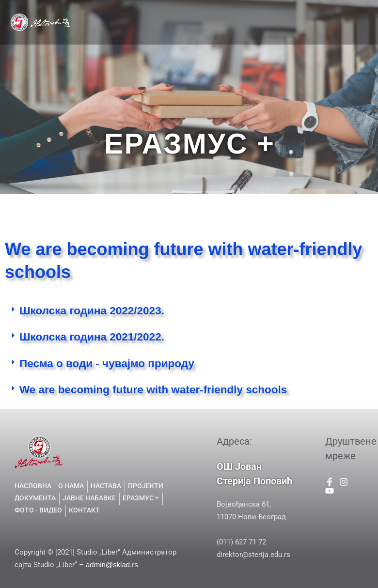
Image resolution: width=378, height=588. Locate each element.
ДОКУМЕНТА (317, 11)
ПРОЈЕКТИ (264, 11)
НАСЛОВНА (131, 11)
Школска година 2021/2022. (92, 337)
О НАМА (175, 11)
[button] (189, 312)
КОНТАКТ (286, 33)
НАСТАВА (216, 11)
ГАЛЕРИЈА (241, 33)
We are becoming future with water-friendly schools (153, 390)
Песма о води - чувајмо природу (107, 364)
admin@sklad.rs (112, 565)
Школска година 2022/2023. (92, 311)
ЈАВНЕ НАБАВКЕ (184, 33)
